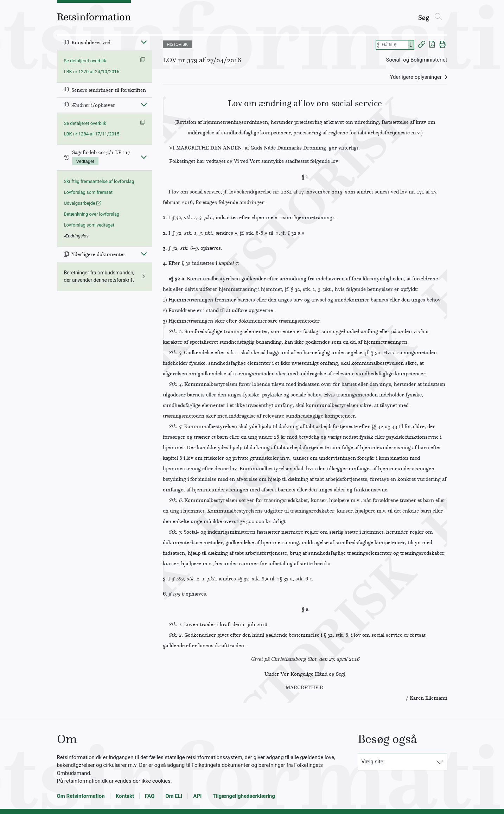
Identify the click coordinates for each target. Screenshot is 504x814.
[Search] (411, 45)
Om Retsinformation (81, 796)
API (197, 796)
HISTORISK (177, 44)
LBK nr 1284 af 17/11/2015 (92, 134)
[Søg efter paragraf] (394, 45)
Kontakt (125, 796)
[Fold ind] (144, 42)
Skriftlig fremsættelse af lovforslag (99, 181)
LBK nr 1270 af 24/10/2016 (92, 72)
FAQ (150, 796)
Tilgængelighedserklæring (244, 796)
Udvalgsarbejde (82, 203)
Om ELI (174, 796)
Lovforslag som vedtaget (89, 225)
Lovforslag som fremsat (88, 192)
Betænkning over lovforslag (92, 214)
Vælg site (372, 762)
